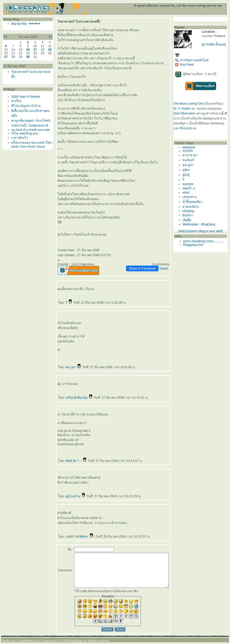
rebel (187, 192)
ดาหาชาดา (192, 155)
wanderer (190, 147)
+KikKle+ (77, 532)
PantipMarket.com (28, 642)
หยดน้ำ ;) (190, 188)
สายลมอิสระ (192, 207)
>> (42, 37)
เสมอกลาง (191, 197)
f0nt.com (202, 128)
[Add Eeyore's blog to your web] (201, 231)
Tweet (165, 264)
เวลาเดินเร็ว (20, 146)
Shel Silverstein (186, 113)
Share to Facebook (144, 264)
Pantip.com (9, 642)
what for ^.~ (68, 456)
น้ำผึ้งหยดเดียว (194, 202)
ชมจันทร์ (190, 160)
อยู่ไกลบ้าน (68, 491)
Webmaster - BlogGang (200, 224)
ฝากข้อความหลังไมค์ (193, 60)
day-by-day (19, 24)
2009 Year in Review (26, 97)
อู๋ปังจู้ (188, 175)
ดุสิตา (188, 170)
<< (5, 37)
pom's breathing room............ (205, 241)
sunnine (189, 184)
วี (61, 298)
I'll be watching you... (26, 142)
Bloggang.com (195, 245)
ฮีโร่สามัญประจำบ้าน (26, 106)
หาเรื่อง (16, 101)
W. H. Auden (184, 108)
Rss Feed (186, 65)
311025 (189, 151)
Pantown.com (50, 642)
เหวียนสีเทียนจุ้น (71, 393)
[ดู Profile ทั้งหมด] (215, 44)
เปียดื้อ (188, 220)
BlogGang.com (79, 642)
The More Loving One (190, 104)
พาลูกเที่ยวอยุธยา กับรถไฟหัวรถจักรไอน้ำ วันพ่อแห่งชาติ (28, 125)
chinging (190, 211)
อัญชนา (189, 215)
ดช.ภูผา (66, 362)
